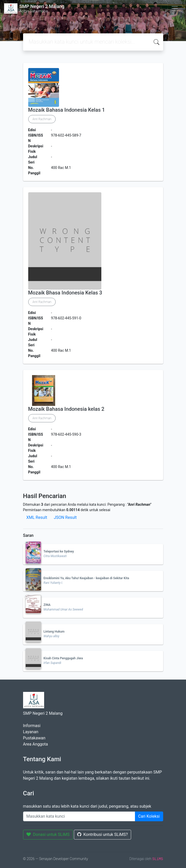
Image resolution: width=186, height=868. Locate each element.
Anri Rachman (42, 119)
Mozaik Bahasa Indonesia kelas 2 (66, 409)
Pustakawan (34, 738)
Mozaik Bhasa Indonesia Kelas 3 (65, 293)
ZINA (47, 605)
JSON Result (65, 517)
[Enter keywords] (79, 816)
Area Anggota (36, 744)
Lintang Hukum (54, 632)
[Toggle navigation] (175, 8)
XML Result (37, 517)
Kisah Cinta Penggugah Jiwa (63, 658)
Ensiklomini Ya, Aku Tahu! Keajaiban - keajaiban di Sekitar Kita (86, 578)
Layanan (31, 732)
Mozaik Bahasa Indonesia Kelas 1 (67, 110)
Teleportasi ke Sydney (59, 551)
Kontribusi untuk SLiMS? (102, 834)
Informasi (32, 726)
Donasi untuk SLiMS (48, 834)
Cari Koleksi (149, 816)
